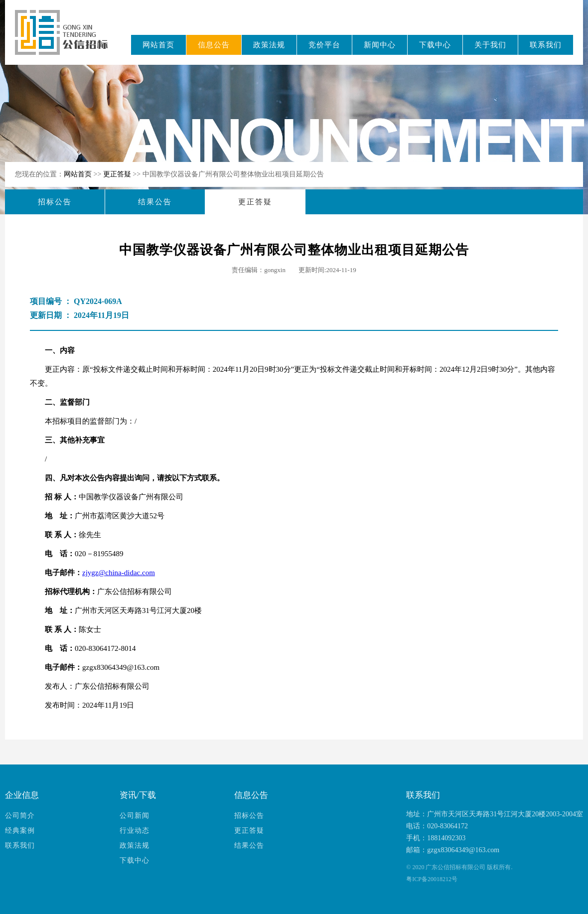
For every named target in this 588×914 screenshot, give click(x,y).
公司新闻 (135, 816)
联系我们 (546, 45)
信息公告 (214, 45)
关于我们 (490, 45)
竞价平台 (324, 45)
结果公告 (155, 202)
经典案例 (20, 831)
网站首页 (158, 45)
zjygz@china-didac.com (119, 573)
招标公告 (55, 202)
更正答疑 (118, 174)
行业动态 (135, 831)
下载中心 (435, 45)
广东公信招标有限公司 (66, 39)
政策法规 (269, 45)
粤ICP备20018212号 (432, 879)
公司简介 (20, 816)
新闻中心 (380, 45)
